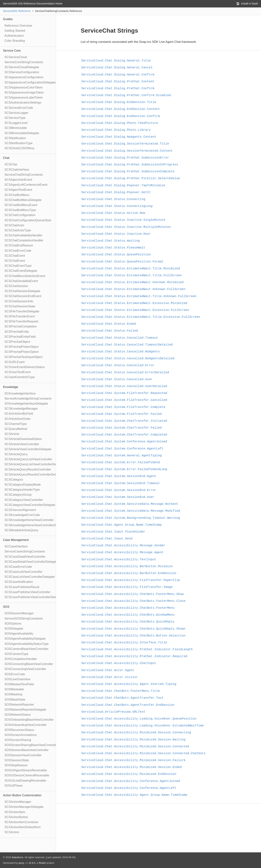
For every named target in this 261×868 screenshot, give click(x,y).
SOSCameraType (16, 654)
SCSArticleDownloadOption (23, 439)
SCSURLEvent (15, 362)
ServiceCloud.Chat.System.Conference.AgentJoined (124, 442)
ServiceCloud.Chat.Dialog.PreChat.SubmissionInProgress (130, 165)
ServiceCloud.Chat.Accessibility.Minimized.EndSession (129, 774)
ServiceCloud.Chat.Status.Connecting (113, 199)
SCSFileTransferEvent (20, 316)
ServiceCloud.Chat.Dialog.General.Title (116, 61)
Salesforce (17, 857)
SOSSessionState (17, 760)
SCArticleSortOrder (18, 419)
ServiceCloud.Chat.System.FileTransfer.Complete (123, 407)
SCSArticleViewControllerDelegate (28, 449)
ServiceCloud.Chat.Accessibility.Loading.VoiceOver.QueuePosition (139, 719)
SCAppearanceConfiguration (24, 77)
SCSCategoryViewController (24, 500)
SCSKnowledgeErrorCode (22, 515)
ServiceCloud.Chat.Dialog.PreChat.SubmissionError (125, 158)
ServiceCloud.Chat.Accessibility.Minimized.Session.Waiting (133, 740)
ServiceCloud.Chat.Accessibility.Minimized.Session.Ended (132, 767)
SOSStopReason (16, 765)
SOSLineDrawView (17, 679)
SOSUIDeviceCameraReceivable (27, 775)
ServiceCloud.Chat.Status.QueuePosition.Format (122, 262)
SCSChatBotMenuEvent (21, 205)
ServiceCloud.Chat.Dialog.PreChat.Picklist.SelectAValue (131, 178)
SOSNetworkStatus (18, 715)
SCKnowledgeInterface (20, 393)
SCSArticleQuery (16, 454)
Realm (42, 863)
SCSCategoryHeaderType (22, 490)
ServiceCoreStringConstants (24, 62)
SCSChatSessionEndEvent (23, 296)
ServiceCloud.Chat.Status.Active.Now (113, 213)
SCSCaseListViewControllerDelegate (30, 577)
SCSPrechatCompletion (21, 326)
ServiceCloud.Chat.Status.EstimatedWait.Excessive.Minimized (134, 303)
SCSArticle (12, 434)
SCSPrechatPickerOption (22, 352)
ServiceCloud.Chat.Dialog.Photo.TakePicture (120, 123)
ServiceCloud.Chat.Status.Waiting (111, 241)
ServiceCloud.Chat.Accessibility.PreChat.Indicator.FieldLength (137, 650)
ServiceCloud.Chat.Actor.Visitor (110, 677)
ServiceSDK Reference (17, 11)
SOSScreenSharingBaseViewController (31, 745)
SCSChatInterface (17, 170)
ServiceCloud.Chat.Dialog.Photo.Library (116, 130)
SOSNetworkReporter (19, 705)
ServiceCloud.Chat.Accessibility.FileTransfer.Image (127, 587)
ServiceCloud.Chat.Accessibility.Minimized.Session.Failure (133, 760)
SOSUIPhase (14, 786)
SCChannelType (16, 424)
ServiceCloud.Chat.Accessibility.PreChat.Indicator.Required (134, 656)
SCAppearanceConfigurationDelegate (30, 82)
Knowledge (11, 387)
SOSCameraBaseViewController (26, 649)
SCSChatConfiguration (20, 215)
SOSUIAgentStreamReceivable (26, 770)
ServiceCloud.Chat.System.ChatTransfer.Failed (121, 428)
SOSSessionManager (19, 613)
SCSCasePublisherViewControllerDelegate (34, 597)
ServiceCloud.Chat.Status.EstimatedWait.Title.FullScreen (132, 275)
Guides (8, 19)
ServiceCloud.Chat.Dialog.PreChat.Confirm (118, 88)
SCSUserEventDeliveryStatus (25, 367)
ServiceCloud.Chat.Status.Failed (110, 331)
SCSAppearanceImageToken (24, 92)
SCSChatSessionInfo (19, 301)
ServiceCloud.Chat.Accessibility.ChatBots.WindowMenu (128, 615)
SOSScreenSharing (18, 740)
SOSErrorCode (15, 674)
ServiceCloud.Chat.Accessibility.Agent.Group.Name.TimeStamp (134, 795)
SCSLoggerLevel (16, 123)
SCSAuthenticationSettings (23, 103)
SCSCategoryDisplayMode (23, 485)
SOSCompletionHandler (21, 659)
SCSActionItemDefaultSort (22, 827)
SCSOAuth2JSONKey (19, 148)
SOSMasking (13, 694)
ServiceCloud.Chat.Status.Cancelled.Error (118, 365)
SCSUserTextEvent (18, 372)
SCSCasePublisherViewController (27, 592)
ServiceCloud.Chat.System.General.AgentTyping (121, 456)
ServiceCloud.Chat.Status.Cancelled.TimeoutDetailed (127, 345)
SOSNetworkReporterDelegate (25, 710)
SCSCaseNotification (19, 582)
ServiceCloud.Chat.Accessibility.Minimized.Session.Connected (135, 747)
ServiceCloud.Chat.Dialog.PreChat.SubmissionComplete (128, 172)
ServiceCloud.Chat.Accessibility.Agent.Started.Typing (129, 684)
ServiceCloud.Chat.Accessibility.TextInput (119, 560)
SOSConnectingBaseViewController (29, 664)
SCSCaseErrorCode (18, 567)
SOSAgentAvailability (19, 634)
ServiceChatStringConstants (24, 175)
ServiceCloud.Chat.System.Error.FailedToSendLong (124, 469)
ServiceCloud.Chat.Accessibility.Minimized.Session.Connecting (136, 733)
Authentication (14, 36)
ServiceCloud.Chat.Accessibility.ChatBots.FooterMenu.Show (132, 594)
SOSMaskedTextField (19, 684)
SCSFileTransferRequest (21, 321)
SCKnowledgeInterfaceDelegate (26, 404)
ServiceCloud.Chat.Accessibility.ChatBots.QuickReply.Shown (133, 629)
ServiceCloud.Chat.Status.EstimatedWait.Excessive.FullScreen (135, 310)
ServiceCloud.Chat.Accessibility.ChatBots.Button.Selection (133, 636)
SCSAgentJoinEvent (18, 180)
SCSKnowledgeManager (21, 409)
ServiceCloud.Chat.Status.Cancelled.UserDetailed (124, 386)
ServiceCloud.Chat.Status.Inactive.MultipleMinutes (126, 227)
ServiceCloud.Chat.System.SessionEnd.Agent (119, 476)
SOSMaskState (15, 700)
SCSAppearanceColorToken (24, 87)
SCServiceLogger (16, 113)
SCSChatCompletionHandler (24, 240)
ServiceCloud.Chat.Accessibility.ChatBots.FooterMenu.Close (133, 601)
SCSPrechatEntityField (20, 337)
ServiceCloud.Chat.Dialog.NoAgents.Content (119, 137)
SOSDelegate (14, 629)
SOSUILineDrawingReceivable (25, 781)
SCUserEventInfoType (20, 377)
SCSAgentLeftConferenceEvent (26, 185)
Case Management (16, 540)
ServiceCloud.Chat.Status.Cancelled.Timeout (120, 338)
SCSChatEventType (18, 266)
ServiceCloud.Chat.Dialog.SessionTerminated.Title (125, 144)
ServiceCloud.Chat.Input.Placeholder (113, 532)
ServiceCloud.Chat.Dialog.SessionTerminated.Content (127, 151)
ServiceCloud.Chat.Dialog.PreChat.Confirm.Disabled (126, 95)
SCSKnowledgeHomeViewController (29, 520)
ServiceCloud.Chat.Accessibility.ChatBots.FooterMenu (128, 608)
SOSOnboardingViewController (26, 725)
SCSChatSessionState (20, 306)
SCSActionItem (15, 812)
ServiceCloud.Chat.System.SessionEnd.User (118, 497)
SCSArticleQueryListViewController (28, 459)
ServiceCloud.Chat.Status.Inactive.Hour (116, 234)
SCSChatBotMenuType (20, 210)
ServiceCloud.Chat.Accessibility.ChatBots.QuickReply (128, 622)
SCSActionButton (16, 817)
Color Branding (15, 41)
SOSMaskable (14, 689)
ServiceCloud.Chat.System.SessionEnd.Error (119, 490)
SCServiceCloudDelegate (22, 67)
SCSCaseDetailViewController (25, 557)
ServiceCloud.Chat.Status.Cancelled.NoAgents (121, 352)
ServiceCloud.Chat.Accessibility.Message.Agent (122, 552)
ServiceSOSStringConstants (24, 618)
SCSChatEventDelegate (21, 271)
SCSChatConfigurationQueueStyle (28, 220)
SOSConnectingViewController (25, 669)
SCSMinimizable (16, 128)
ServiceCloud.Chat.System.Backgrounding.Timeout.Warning (131, 518)
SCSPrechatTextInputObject (23, 357)
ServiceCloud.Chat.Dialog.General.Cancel (117, 68)
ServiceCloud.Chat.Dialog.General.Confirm (118, 75)
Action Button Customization (22, 795)
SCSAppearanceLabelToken (24, 98)
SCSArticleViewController (22, 444)
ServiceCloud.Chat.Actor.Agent (108, 670)
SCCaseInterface (16, 546)
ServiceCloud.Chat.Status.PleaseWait (113, 248)
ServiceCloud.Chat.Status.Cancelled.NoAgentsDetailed (128, 359)
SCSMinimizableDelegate (22, 133)
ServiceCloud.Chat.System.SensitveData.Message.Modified (131, 511)
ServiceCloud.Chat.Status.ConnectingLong (117, 206)
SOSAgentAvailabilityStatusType (27, 644)
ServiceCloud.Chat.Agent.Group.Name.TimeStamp (121, 525)
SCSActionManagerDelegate (24, 807)
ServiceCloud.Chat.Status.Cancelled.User (117, 379)
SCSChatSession (16, 286)
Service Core (12, 51)
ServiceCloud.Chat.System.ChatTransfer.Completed (124, 435)
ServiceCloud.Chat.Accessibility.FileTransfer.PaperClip (131, 580)
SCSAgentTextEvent (18, 190)
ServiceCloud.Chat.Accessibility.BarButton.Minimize (127, 566)
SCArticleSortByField (19, 414)
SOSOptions (13, 624)
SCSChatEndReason (19, 245)
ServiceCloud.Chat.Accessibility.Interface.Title (124, 643)
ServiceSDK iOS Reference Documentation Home (33, 4)
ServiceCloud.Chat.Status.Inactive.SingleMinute (123, 220)
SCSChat (11, 164)
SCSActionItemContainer (21, 822)
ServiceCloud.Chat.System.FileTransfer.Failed (121, 414)
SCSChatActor (14, 225)
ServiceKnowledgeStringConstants (28, 399)
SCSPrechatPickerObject (22, 347)
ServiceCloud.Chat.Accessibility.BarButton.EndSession (129, 573)
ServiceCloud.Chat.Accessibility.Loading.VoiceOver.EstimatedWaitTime (143, 726)
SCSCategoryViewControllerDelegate (30, 505)
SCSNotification (15, 138)
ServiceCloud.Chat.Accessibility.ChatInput (119, 663)
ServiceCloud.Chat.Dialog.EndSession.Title (119, 102)
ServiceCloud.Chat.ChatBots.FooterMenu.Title (121, 691)
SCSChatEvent (15, 256)
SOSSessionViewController (23, 755)
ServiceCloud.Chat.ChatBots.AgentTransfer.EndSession (128, 705)
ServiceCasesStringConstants (25, 551)
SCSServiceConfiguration (22, 72)
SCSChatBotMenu (17, 195)
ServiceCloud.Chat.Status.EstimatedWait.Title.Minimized (131, 269)
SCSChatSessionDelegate (22, 291)
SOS (6, 607)
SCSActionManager (18, 802)
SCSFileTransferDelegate (22, 311)
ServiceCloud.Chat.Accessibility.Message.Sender (123, 546)
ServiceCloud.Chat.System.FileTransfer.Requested (124, 393)
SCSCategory (14, 480)
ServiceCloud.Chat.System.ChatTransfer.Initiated (124, 421)
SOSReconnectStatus (19, 730)
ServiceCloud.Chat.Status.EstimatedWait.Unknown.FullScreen (133, 289)
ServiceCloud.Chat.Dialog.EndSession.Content (121, 109)
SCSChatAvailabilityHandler (23, 235)
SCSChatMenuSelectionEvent (25, 276)
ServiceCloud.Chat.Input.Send (107, 539)
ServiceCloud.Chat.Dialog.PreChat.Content (118, 82)
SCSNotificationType (19, 143)
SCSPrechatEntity (17, 332)
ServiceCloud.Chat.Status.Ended (109, 324)
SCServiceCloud (16, 57)
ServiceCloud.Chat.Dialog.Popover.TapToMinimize (123, 186)
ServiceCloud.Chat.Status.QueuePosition (116, 255)
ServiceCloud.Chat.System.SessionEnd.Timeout (121, 483)
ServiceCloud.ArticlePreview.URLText (113, 712)
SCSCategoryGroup (18, 495)
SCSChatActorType (18, 230)
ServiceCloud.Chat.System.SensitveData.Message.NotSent (130, 504)
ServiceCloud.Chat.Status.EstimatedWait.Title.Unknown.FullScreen (139, 296)
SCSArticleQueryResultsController (28, 469)
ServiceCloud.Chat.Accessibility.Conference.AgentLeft (129, 788)
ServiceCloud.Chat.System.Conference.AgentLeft (122, 449)
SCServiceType (15, 118)
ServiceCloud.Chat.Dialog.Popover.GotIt (116, 192)
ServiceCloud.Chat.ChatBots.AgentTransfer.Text (122, 698)
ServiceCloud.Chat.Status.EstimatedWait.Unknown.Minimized (132, 282)
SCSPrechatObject (17, 342)
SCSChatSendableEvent (21, 281)
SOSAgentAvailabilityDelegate (25, 639)
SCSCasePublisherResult (22, 587)
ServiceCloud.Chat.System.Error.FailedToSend (121, 462)
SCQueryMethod (16, 429)
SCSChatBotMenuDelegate (23, 200)
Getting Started (15, 31)
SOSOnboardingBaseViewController (29, 720)
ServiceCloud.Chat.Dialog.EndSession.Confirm (121, 116)
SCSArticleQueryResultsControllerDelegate (34, 475)
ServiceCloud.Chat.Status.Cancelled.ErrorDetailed (125, 373)
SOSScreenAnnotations (21, 735)
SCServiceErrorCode (19, 108)
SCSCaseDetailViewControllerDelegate (31, 562)
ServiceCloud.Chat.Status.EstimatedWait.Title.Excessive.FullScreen (141, 317)
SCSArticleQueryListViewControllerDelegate (34, 464)
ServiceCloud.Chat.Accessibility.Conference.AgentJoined (131, 781)
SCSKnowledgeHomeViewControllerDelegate (35, 525)
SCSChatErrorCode (18, 251)
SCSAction (12, 832)
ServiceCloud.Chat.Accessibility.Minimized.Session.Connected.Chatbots (143, 753)
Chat (6, 158)
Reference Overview (18, 26)
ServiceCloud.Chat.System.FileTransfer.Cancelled (124, 400)
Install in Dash (247, 4)
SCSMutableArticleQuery (21, 530)
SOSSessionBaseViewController (27, 750)
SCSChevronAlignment (20, 510)
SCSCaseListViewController (23, 572)
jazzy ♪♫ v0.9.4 (27, 863)
